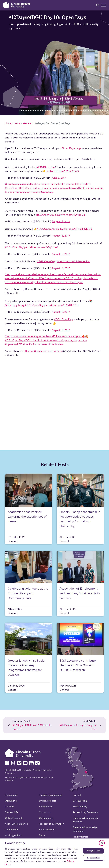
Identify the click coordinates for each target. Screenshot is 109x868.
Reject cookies (93, 858)
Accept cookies (93, 851)
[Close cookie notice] (102, 843)
